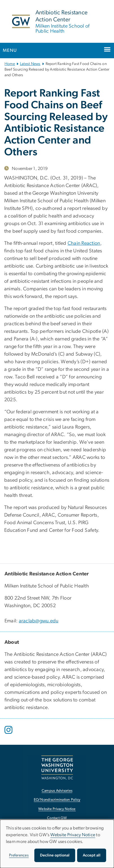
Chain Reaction (84, 243)
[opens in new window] (9, 734)
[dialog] (57, 844)
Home (10, 64)
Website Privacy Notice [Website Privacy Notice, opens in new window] (57, 809)
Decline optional (55, 855)
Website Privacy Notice (73, 835)
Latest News (30, 64)
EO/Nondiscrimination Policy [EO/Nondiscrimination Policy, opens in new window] (57, 800)
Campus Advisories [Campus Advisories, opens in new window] (57, 791)
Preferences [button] (19, 855)
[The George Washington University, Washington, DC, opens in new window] (57, 767)
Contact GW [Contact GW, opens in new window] (57, 818)
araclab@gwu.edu (39, 621)
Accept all (92, 855)
